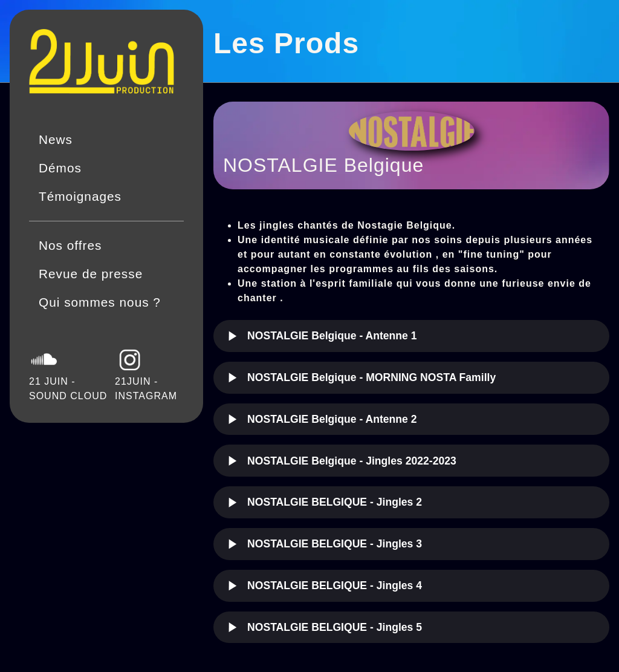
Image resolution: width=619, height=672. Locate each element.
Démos (60, 168)
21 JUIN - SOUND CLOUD (68, 373)
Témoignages (80, 196)
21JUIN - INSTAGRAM (146, 373)
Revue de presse (91, 274)
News (56, 139)
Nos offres (70, 245)
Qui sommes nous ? (100, 302)
